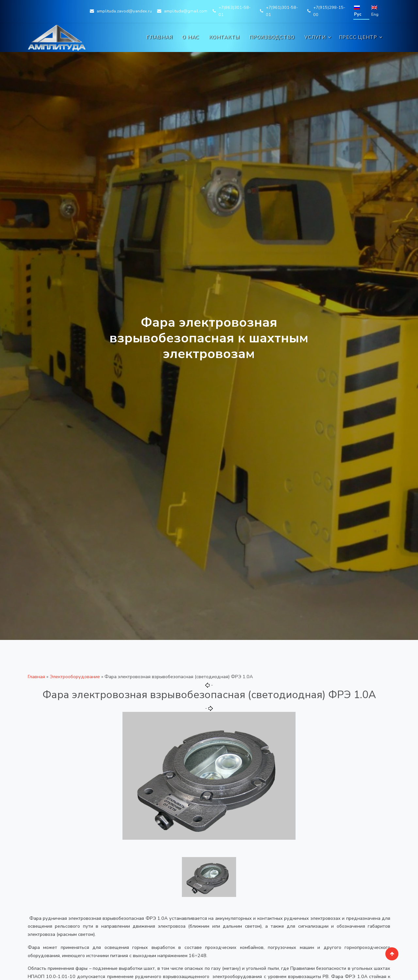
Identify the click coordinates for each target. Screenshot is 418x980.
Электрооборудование (75, 677)
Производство (272, 37)
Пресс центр (358, 37)
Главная (159, 37)
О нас (190, 37)
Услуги (315, 37)
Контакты (224, 37)
